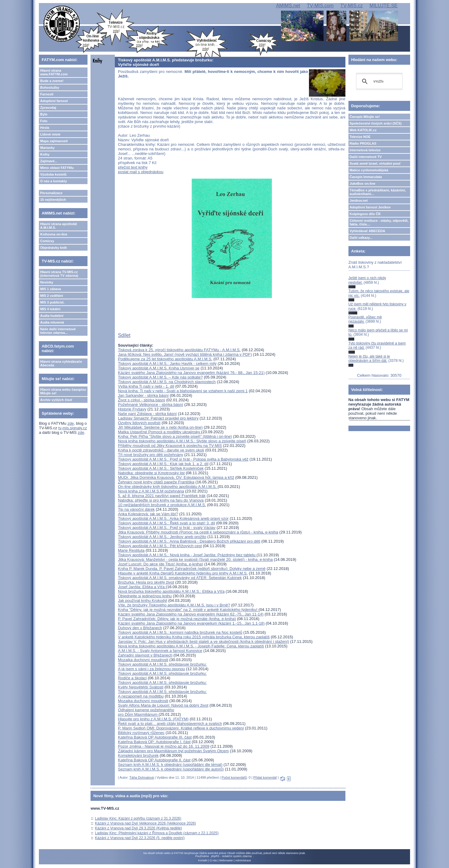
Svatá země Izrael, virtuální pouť (375, 163)
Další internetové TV (366, 157)
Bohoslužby (50, 87)
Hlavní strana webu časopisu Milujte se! (63, 391)
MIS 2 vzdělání (51, 296)
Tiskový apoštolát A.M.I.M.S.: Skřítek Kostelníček (161, 468)
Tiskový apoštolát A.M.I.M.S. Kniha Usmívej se (159, 368)
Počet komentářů (234, 777)
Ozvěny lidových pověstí (139, 423)
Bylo (44, 114)
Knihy (45, 154)
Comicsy (47, 241)
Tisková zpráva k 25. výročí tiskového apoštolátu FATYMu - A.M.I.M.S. (179, 350)
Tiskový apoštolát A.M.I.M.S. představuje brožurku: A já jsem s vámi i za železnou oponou (162, 667)
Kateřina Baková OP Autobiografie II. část (154, 760)
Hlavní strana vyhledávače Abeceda (61, 363)
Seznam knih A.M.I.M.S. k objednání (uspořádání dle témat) (170, 765)
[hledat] (378, 81)
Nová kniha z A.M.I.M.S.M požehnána (151, 491)
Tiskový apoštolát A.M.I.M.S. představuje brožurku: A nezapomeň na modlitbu (162, 694)
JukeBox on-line (363, 184)
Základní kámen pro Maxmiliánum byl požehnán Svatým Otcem (173, 751)
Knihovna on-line (54, 234)
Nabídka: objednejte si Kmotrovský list (151, 473)
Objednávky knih (53, 248)
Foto (44, 121)
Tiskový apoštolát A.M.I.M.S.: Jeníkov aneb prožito (162, 537)
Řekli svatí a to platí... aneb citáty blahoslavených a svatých (170, 724)
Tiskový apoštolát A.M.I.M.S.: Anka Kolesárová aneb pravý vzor (173, 518)
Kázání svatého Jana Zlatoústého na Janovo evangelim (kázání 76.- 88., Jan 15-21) (191, 373)
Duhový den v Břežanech (140, 628)
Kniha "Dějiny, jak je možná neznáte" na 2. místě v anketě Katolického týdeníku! (188, 610)
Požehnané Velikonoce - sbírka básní (151, 405)
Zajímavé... (49, 161)
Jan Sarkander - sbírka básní (143, 395)
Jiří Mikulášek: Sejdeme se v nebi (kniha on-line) (160, 427)
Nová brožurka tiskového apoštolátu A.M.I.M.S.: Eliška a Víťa (171, 591)
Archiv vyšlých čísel (56, 400)
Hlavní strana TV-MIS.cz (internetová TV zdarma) (59, 274)
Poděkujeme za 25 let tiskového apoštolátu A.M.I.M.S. (165, 359)
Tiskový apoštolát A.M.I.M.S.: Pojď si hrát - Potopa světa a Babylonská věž (183, 459)
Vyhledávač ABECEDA (367, 231)
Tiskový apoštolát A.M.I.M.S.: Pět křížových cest (160, 546)
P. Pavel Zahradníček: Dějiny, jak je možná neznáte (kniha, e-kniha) (177, 619)
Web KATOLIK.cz (363, 130)
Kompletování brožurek (138, 755)
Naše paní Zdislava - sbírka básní (147, 414)
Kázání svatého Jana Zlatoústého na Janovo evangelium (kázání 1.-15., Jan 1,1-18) (191, 623)
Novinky (47, 282)
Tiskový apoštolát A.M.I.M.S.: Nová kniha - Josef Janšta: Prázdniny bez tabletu (187, 555)
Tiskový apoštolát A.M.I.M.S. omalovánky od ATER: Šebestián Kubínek (180, 578)
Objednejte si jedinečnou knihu (145, 596)
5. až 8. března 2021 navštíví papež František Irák (162, 496)
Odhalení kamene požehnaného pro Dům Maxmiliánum (146, 712)
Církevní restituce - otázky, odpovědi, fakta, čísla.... (379, 222)
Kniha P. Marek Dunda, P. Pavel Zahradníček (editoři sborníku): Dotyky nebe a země (192, 569)
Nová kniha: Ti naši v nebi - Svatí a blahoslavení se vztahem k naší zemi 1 (183, 391)
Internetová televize (365, 150)
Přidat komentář (265, 777)
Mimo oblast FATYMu (57, 168)
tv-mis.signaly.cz (73, 428)
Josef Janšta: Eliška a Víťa (142, 587)
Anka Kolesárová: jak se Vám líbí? (148, 514)
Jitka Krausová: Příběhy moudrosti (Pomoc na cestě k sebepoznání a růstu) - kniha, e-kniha (198, 532)
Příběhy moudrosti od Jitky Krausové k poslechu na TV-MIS (170, 446)
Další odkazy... (361, 238)
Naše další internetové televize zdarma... (58, 331)
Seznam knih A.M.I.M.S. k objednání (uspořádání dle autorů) (171, 769)
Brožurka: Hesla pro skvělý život (146, 582)
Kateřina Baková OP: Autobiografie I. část (154, 742)
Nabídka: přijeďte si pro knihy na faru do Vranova (161, 500)
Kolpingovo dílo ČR (365, 214)
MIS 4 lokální (50, 309)
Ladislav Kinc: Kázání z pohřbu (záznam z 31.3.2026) (138, 818)
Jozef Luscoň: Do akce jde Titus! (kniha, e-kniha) (160, 564)
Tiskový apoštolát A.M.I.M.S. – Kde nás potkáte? (160, 377)
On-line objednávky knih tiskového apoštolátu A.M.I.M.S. (168, 487)
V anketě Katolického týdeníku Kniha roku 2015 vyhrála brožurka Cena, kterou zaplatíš (194, 637)
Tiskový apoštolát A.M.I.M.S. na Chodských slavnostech (167, 382)
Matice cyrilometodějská (369, 170)
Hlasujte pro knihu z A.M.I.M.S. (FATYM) (153, 719)
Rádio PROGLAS (363, 143)
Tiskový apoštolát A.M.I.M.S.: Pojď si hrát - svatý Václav (167, 528)
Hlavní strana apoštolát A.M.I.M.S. (58, 226)
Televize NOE (360, 137)
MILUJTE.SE (383, 6)
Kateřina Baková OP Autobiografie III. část (155, 737)
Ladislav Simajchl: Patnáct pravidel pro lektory (158, 418)
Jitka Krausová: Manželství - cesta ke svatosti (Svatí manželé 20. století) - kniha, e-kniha (195, 559)
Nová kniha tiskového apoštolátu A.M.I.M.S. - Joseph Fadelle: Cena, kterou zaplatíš (191, 646)
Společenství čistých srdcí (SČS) (376, 123)
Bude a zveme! (52, 81)
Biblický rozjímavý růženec (141, 733)
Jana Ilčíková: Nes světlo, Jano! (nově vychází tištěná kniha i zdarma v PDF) (185, 354)
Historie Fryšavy (132, 409)
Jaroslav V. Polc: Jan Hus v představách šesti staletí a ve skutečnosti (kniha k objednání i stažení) (203, 642)
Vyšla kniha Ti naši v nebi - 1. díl (146, 386)
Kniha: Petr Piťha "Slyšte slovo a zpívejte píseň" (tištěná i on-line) (175, 436)
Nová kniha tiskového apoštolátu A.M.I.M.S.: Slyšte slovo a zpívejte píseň (182, 441)
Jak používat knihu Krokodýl (142, 600)
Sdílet (124, 335)
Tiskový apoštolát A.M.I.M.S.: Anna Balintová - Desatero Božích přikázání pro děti (189, 541)
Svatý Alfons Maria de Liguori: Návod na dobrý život (163, 705)
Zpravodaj (48, 108)
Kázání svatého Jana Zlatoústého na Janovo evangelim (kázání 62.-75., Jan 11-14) (191, 614)
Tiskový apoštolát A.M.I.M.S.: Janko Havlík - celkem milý (167, 364)
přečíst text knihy (133, 167)
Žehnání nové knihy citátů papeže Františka (156, 482)
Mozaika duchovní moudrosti (143, 660)
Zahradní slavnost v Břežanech (145, 655)
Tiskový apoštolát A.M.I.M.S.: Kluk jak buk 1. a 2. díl (163, 464)
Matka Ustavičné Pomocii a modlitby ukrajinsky (159, 432)
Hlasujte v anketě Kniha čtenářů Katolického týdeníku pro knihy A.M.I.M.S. (183, 573)
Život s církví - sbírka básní (141, 400)
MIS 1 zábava (50, 289)
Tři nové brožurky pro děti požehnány (151, 455)
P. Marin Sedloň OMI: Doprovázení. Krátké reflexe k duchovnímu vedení (181, 728)
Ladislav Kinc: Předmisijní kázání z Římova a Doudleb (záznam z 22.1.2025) (157, 833)
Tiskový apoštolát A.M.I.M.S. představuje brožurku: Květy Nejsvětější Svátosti (162, 685)
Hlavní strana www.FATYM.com (54, 72)
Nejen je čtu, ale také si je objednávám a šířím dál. (369, 359)
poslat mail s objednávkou (141, 172)
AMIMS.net (288, 6)
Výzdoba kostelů (53, 174)
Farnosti (47, 94)
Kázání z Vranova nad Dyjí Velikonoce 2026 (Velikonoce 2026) (146, 823)
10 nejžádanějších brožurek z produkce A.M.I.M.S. (162, 505)
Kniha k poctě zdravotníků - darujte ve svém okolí (161, 450)
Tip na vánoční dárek (136, 509)
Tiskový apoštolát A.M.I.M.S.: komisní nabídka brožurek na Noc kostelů (180, 632)
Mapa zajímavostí (54, 141)
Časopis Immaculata (366, 177)
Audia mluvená (52, 322)
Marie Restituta (131, 550)
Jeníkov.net (359, 201)
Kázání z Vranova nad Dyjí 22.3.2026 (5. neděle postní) (140, 838)
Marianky (47, 148)
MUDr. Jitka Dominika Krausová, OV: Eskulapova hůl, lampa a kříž (176, 477)
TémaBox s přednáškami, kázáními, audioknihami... (378, 192)
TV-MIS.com (320, 6)
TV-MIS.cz (351, 6)
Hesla (45, 128)
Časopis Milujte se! (365, 117)
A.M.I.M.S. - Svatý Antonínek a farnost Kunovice (160, 651)
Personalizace (51, 193)
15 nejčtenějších (53, 200)
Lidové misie (50, 134)
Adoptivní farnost (54, 101)
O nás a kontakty (53, 181)
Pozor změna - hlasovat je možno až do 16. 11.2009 (164, 746)
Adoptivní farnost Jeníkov (370, 207)
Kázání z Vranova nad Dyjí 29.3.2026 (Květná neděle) (139, 828)
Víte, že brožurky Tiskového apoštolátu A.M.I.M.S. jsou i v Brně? (174, 605)
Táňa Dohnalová (142, 777)
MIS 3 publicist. (52, 302)
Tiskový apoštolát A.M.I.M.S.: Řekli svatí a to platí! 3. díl (166, 523)
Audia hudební (52, 316)
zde (71, 423)
